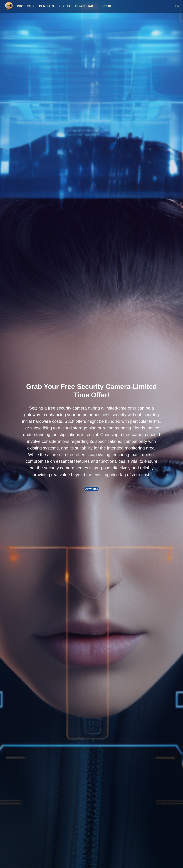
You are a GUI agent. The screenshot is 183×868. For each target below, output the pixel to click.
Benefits (47, 6)
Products (25, 6)
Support (106, 6)
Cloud (65, 6)
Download (84, 6)
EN (177, 6)
